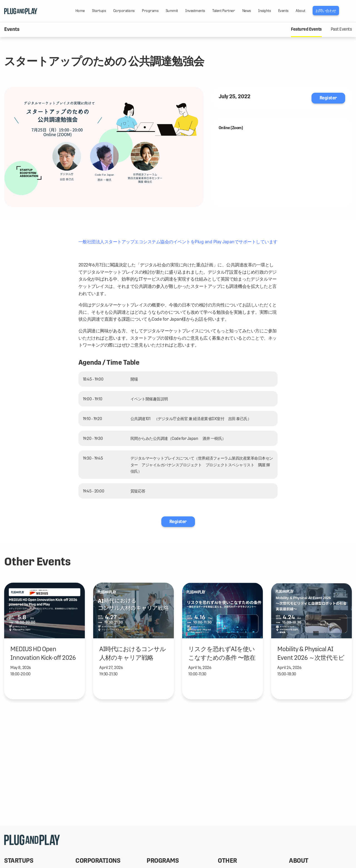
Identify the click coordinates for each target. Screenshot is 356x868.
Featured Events (306, 29)
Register (328, 98)
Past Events (341, 29)
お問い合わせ (326, 11)
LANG (349, 11)
